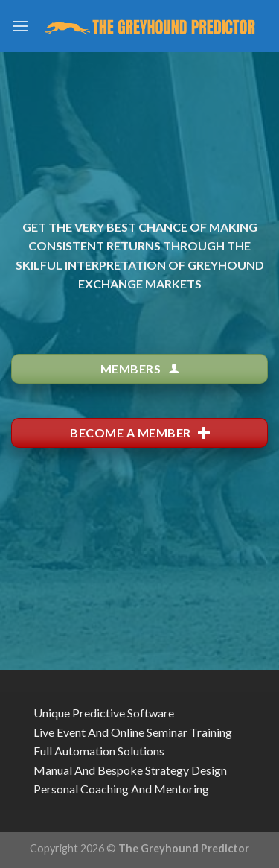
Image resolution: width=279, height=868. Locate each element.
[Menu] (20, 26)
